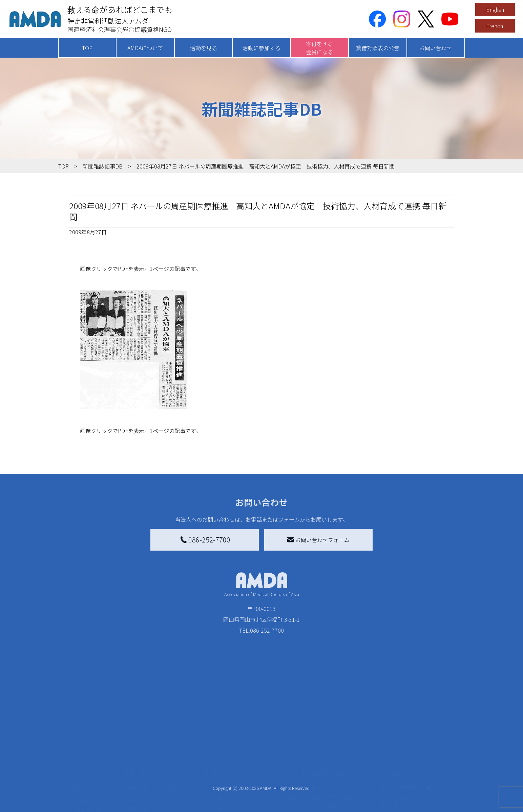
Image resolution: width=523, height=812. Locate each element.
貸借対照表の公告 (378, 48)
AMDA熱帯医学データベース (94, 799)
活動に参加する (261, 48)
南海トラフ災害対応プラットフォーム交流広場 (343, 753)
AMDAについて (145, 48)
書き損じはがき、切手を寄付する (254, 764)
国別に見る (141, 749)
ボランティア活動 (149, 787)
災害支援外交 (322, 738)
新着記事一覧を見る (152, 738)
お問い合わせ (436, 48)
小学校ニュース (92, 773)
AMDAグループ (91, 752)
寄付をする (226, 725)
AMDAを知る (84, 738)
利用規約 (399, 752)
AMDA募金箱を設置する (245, 779)
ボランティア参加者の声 (157, 798)
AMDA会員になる (237, 738)
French (495, 26)
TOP (87, 48)
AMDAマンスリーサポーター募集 (256, 749)
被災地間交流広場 (323, 725)
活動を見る (204, 48)
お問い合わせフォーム (318, 540)
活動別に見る (144, 760)
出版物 (81, 784)
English (495, 9)
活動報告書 (87, 763)
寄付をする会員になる (319, 48)
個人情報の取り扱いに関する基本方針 (421, 769)
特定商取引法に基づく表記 (421, 738)
